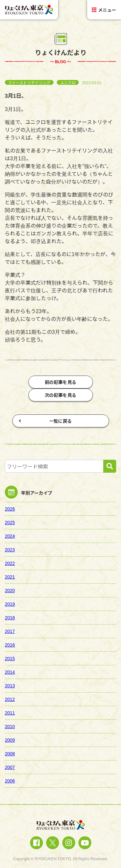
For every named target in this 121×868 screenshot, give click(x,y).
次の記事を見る (61, 395)
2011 (10, 713)
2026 (10, 509)
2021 (10, 577)
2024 (10, 536)
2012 (10, 699)
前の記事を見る (61, 382)
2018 (10, 617)
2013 (10, 685)
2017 (10, 631)
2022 (10, 563)
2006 (10, 781)
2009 (10, 740)
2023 (10, 549)
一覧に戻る (45, 421)
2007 (10, 767)
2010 (10, 726)
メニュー (104, 10)
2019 (10, 604)
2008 (10, 753)
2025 (10, 522)
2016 (10, 645)
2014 (10, 672)
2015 (10, 658)
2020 (10, 590)
